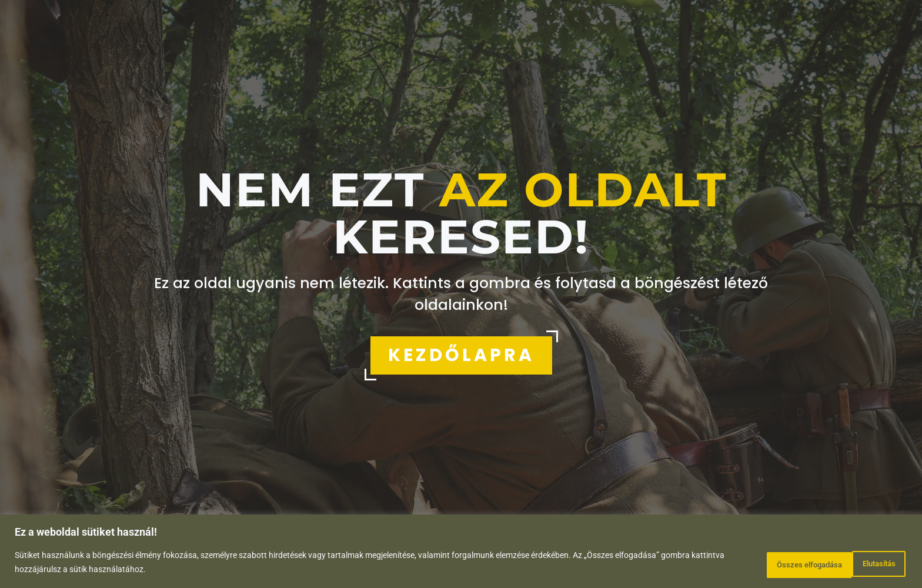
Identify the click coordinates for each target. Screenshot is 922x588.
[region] (461, 553)
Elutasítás (761, 564)
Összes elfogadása (855, 564)
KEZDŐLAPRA (461, 355)
